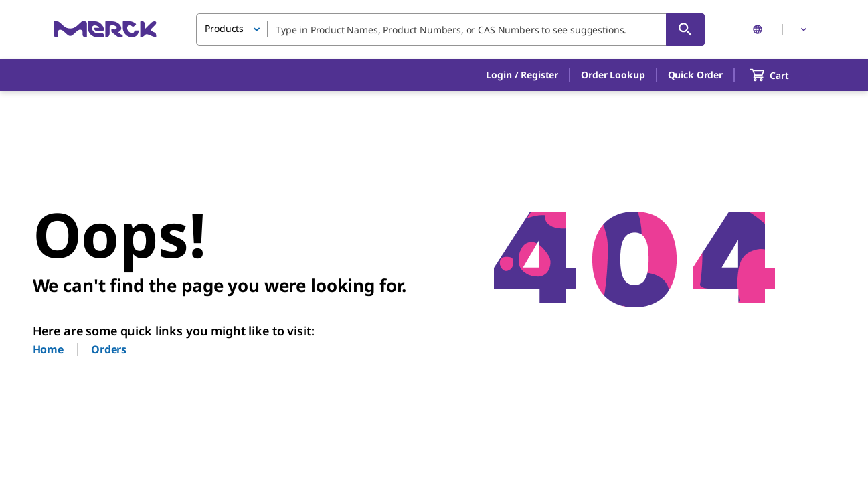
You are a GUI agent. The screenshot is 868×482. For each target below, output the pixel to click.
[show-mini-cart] (781, 75)
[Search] (685, 29)
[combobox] (450, 29)
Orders (109, 349)
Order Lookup (613, 75)
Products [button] (224, 28)
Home (48, 349)
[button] (522, 75)
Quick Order (695, 75)
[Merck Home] (105, 29)
